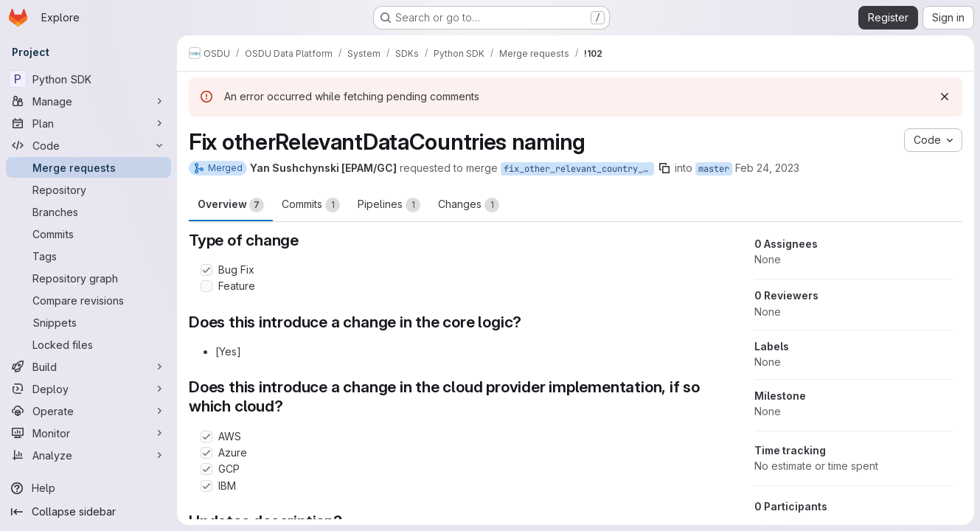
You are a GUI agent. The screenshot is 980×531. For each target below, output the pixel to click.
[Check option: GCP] (206, 469)
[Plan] (88, 123)
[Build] (88, 367)
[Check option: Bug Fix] (206, 270)
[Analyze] (88, 455)
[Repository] (88, 190)
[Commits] (88, 234)
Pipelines (389, 205)
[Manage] (88, 101)
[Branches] (88, 212)
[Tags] (88, 256)
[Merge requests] (88, 167)
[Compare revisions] (88, 300)
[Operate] (88, 411)
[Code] (88, 145)
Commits (311, 205)
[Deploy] (88, 389)
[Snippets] (88, 322)
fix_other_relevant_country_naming (579, 169)
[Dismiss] (945, 97)
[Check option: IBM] (206, 486)
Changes (469, 205)
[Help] (88, 488)
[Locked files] (88, 344)
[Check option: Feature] (206, 286)
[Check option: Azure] (206, 453)
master (714, 169)
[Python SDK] (88, 79)
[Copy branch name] (664, 168)
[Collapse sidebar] (88, 512)
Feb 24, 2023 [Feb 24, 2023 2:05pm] (767, 168)
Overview (231, 205)
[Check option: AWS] (206, 437)
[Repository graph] (88, 278)
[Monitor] (88, 433)
